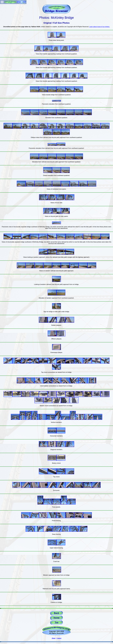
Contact (59, 638)
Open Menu (2, 2)
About (54, 638)
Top (56, 622)
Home (57, 618)
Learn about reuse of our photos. (99, 27)
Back (56, 613)
